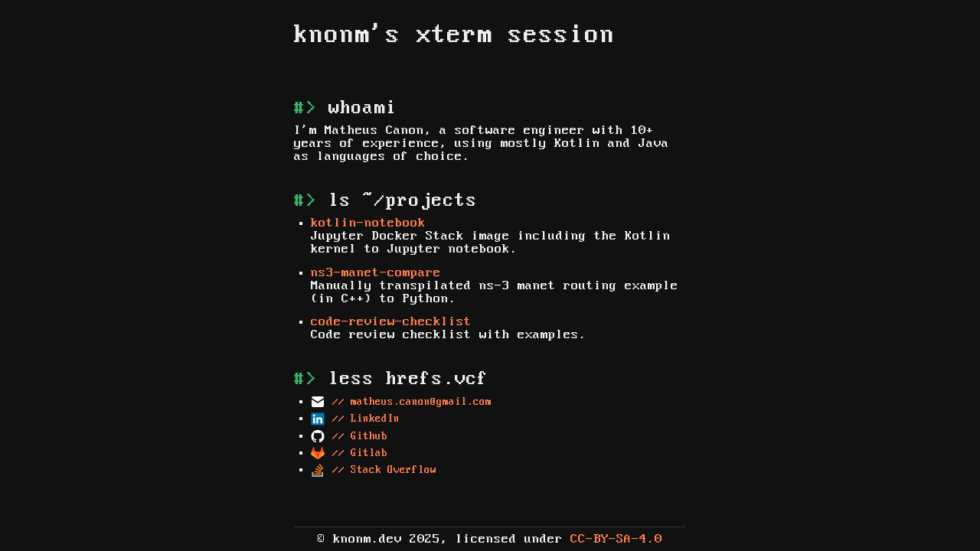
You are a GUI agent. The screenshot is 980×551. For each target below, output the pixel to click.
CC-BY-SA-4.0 (616, 539)
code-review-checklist (391, 322)
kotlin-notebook (368, 223)
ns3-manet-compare (376, 273)
